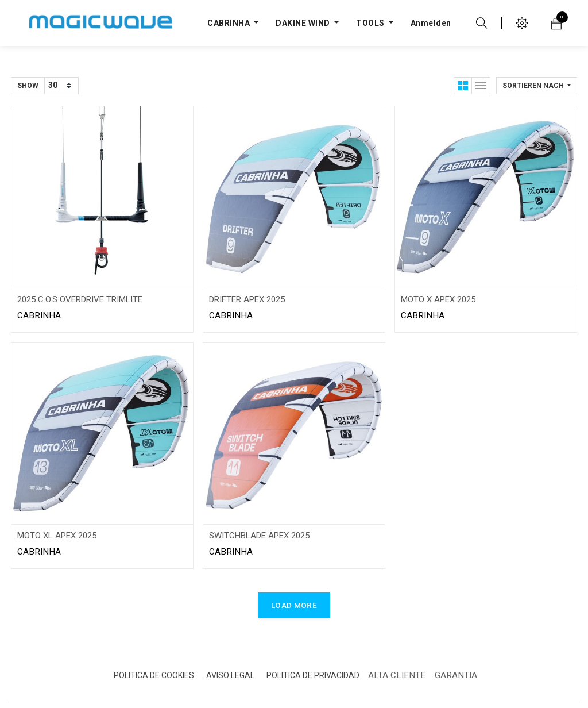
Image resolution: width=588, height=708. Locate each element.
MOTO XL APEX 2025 (57, 536)
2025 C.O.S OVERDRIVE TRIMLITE (80, 299)
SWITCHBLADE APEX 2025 (259, 536)
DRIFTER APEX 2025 (247, 299)
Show (28, 86)
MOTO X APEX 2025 (438, 299)
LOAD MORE (294, 605)
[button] (537, 86)
